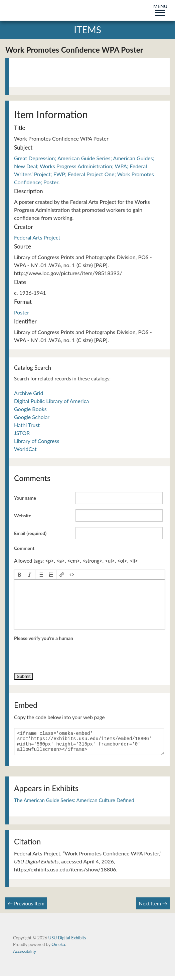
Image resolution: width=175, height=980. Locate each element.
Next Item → (153, 907)
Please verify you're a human (44, 638)
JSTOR (22, 433)
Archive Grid (29, 393)
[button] (20, 575)
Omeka (58, 948)
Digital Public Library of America (51, 401)
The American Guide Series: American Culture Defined (74, 804)
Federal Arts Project (37, 237)
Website (23, 515)
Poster (22, 312)
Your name (25, 498)
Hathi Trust (27, 425)
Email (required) (30, 533)
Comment (24, 548)
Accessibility (25, 955)
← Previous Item (26, 907)
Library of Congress (37, 441)
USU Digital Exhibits (67, 942)
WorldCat (25, 449)
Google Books (30, 409)
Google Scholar (32, 417)
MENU (160, 9)
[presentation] (20, 575)
